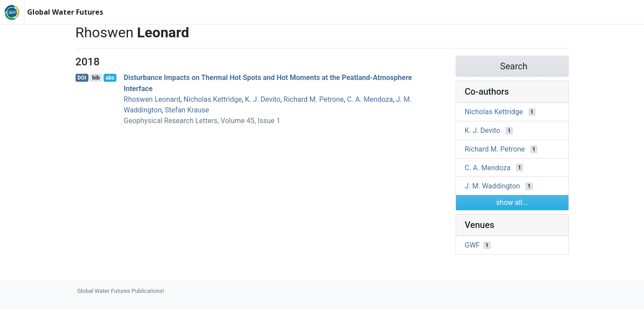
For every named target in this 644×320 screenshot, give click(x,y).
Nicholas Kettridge (213, 99)
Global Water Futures (65, 12)
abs (110, 78)
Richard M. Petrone (314, 99)
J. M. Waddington (493, 186)
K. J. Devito (263, 99)
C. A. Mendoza (370, 99)
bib (96, 78)
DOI (82, 78)
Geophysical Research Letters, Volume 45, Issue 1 (202, 121)
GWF (472, 245)
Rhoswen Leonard (152, 99)
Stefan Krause (187, 110)
